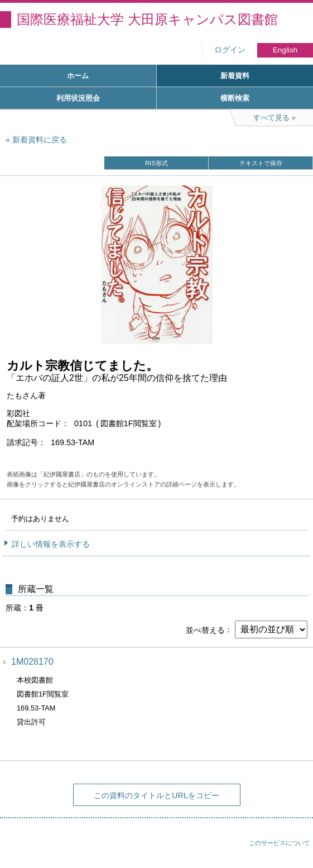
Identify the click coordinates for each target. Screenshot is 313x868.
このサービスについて (280, 843)
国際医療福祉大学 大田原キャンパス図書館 (147, 19)
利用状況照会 (78, 98)
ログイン (230, 50)
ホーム (78, 76)
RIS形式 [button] (156, 163)
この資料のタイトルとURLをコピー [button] (156, 795)
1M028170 (32, 662)
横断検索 (235, 98)
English (285, 50)
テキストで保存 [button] (261, 163)
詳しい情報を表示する (51, 544)
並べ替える (205, 629)
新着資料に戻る (40, 140)
